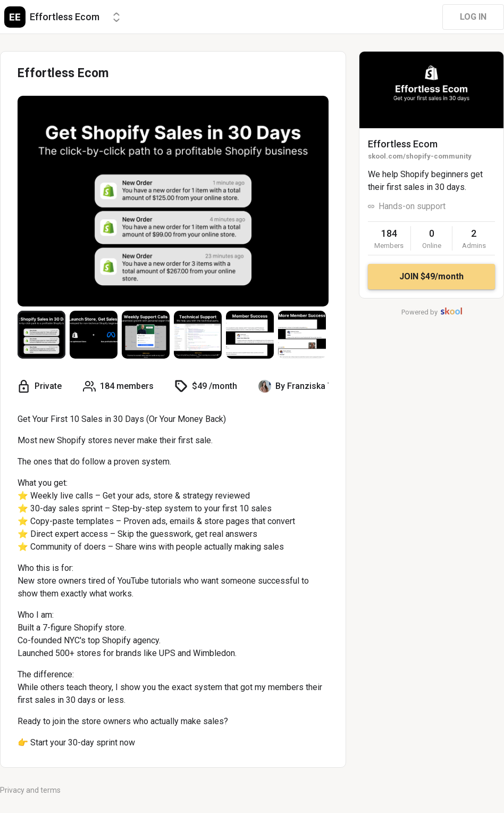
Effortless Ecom (403, 144)
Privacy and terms (30, 790)
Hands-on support (412, 206)
